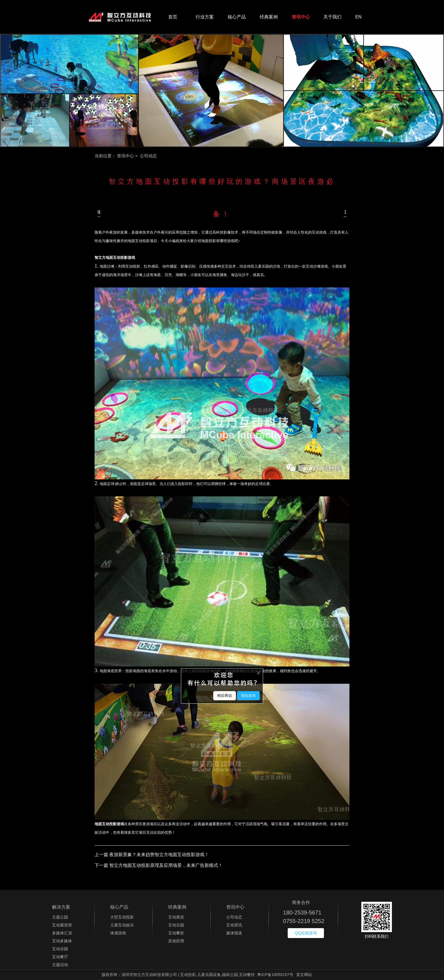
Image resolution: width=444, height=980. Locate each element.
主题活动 (60, 965)
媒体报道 (234, 933)
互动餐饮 (176, 933)
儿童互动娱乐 (122, 925)
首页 (173, 17)
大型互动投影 (122, 917)
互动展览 (176, 917)
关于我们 (332, 17)
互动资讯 (234, 925)
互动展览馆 (62, 925)
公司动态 (234, 917)
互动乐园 (60, 949)
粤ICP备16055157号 (275, 975)
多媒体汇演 (62, 933)
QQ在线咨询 (306, 933)
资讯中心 (301, 17)
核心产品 (237, 17)
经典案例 (269, 17)
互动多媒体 (62, 941)
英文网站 (304, 975)
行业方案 (205, 17)
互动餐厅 (60, 957)
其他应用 (176, 941)
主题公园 (60, 917)
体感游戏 (118, 933)
